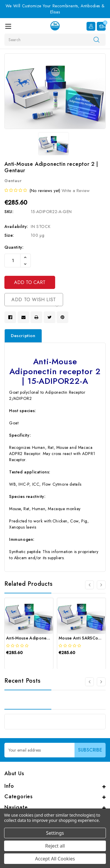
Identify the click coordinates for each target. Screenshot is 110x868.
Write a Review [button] (76, 191)
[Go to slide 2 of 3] (101, 682)
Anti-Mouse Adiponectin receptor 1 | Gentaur (50, 638)
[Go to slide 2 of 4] (101, 585)
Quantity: (14, 247)
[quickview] (21, 663)
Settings (55, 833)
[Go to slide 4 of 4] (89, 585)
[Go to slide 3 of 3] (89, 682)
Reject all (55, 846)
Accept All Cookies (55, 859)
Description (23, 336)
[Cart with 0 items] (101, 26)
